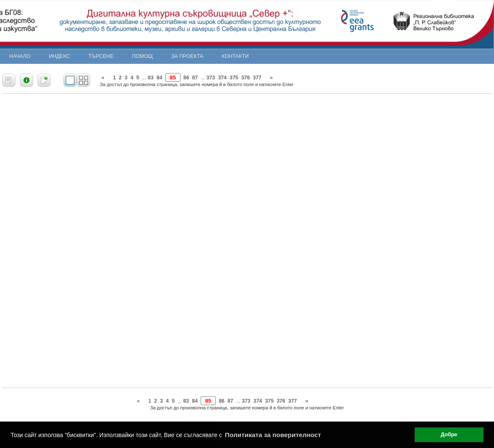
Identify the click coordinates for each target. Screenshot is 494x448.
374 (222, 78)
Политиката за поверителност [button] (273, 435)
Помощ (142, 56)
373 (211, 78)
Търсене (101, 56)
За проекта (187, 56)
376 (246, 78)
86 (186, 78)
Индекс (60, 56)
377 (257, 78)
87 (195, 78)
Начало (20, 56)
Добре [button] (449, 435)
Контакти (235, 56)
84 (159, 78)
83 (151, 78)
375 (234, 78)
